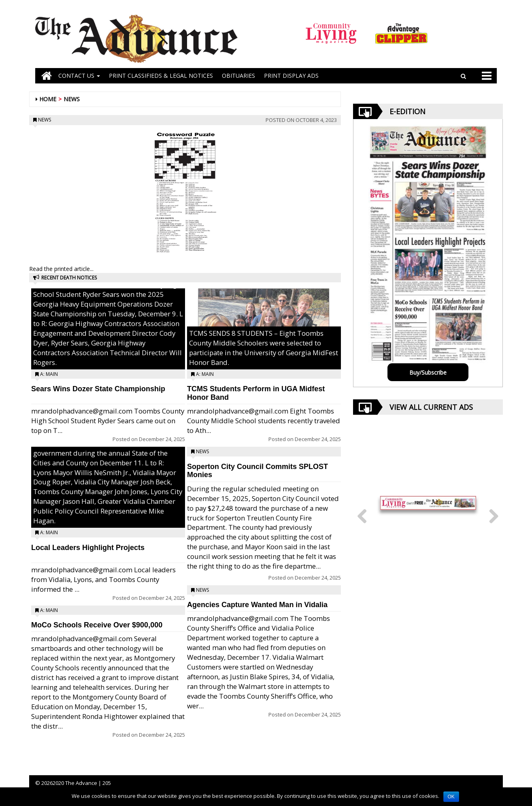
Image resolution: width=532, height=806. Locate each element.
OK (451, 797)
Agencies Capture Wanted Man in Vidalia (257, 605)
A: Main (49, 374)
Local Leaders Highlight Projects (88, 548)
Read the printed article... (61, 269)
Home (48, 99)
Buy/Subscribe (428, 372)
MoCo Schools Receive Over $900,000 (97, 625)
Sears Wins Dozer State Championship (98, 389)
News (72, 99)
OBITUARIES (238, 76)
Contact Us (79, 76)
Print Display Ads (291, 76)
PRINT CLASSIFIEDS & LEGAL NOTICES (161, 76)
